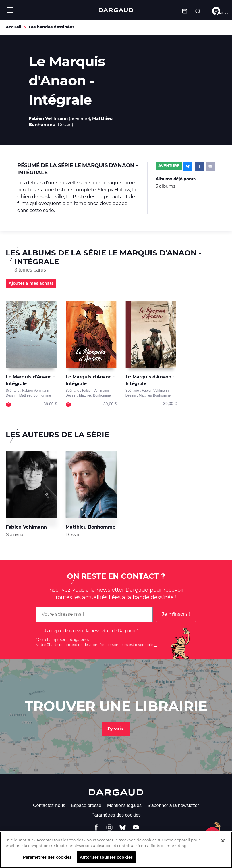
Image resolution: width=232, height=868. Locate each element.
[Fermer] (223, 844)
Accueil (13, 27)
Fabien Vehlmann (48, 118)
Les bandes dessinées (52, 27)
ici (155, 645)
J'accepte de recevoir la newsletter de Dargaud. (90, 631)
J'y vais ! (116, 729)
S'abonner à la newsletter (173, 805)
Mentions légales (124, 805)
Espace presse (86, 805)
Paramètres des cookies (116, 815)
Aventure (169, 166)
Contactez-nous (49, 805)
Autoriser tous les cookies (106, 861)
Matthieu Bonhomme (90, 527)
